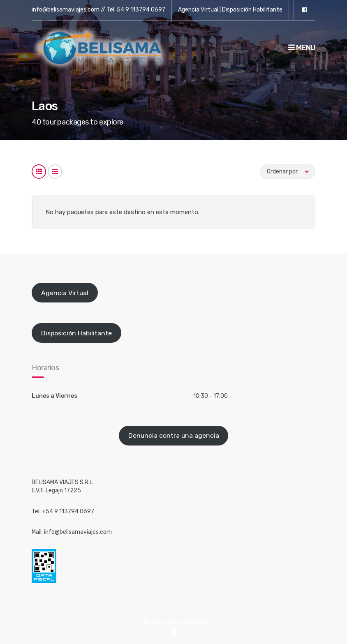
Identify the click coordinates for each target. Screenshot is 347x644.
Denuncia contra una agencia (174, 435)
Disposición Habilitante (252, 10)
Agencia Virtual (198, 10)
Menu (302, 48)
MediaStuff (199, 622)
